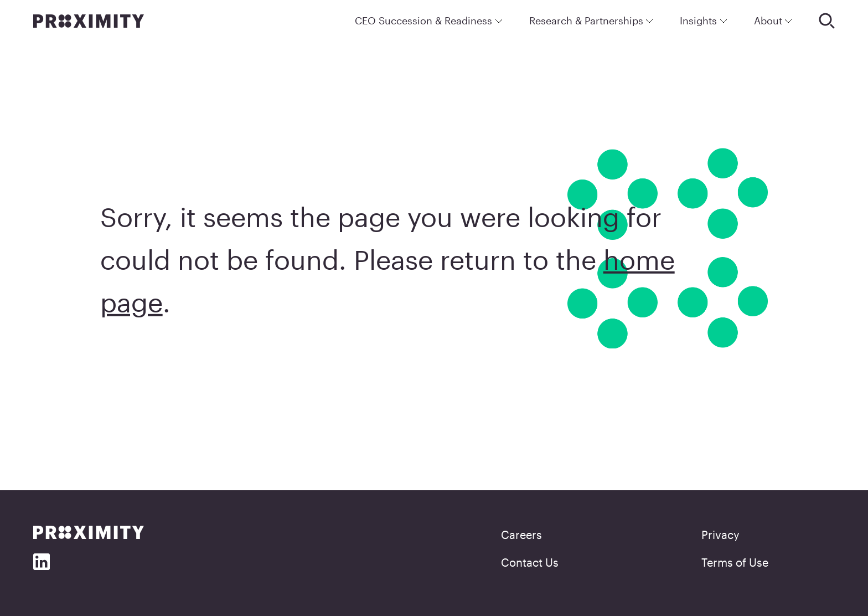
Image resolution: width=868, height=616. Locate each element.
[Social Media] (42, 562)
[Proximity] (89, 21)
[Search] (827, 21)
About (773, 20)
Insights (704, 20)
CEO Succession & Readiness (429, 20)
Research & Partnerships (591, 20)
